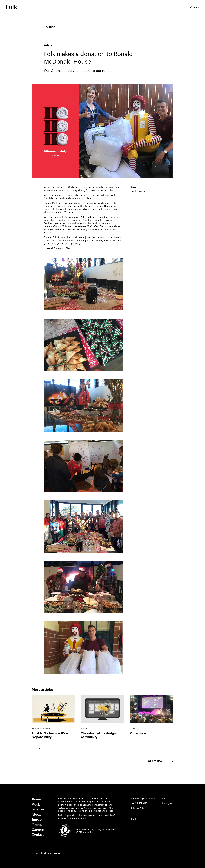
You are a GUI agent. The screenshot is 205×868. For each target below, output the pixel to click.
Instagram (168, 803)
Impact (37, 819)
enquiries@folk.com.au (144, 798)
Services (38, 809)
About (36, 814)
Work (36, 804)
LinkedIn (141, 191)
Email (133, 191)
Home (36, 799)
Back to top (137, 819)
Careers (38, 829)
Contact (38, 834)
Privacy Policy (138, 808)
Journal (38, 824)
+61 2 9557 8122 (139, 803)
